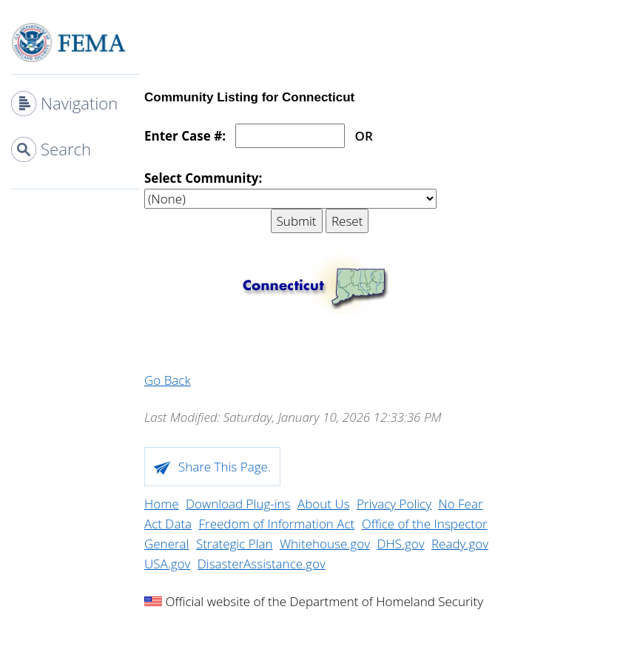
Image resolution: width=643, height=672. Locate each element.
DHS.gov (400, 544)
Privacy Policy (394, 504)
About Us (324, 504)
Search (66, 149)
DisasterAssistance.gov (262, 564)
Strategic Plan (235, 544)
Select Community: (203, 178)
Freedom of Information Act (277, 524)
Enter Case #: (185, 136)
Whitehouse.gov (325, 544)
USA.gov (167, 564)
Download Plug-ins (238, 504)
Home (162, 504)
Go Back (168, 380)
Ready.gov (460, 544)
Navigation (79, 103)
